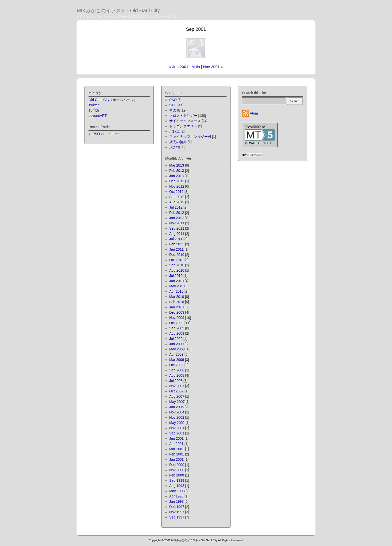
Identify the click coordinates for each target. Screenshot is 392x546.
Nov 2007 (177, 386)
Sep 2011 (177, 228)
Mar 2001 (177, 449)
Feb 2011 (177, 244)
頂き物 (174, 147)
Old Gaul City (99, 100)
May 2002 (177, 423)
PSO (173, 100)
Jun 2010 (176, 281)
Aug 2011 (177, 234)
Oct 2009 (176, 323)
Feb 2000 (177, 475)
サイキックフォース (185, 121)
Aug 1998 (177, 486)
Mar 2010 (177, 297)
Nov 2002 (177, 417)
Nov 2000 (177, 470)
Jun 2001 (176, 438)
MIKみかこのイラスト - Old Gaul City (118, 11)
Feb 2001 (177, 454)
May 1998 (177, 491)
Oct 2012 (176, 192)
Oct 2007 (176, 391)
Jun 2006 (176, 407)
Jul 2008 (176, 381)
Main (196, 67)
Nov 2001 (177, 428)
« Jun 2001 (179, 67)
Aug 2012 (177, 202)
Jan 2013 (176, 176)
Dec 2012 (177, 181)
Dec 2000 (177, 465)
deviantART (98, 116)
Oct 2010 (176, 260)
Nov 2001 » (213, 67)
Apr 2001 (176, 444)
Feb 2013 (177, 171)
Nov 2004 (177, 412)
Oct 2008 (176, 365)
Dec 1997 (177, 507)
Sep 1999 (177, 480)
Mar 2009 (177, 360)
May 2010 (177, 286)
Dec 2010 (177, 255)
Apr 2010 (176, 291)
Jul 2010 (176, 276)
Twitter (94, 105)
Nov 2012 (177, 186)
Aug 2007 (177, 396)
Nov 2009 (177, 318)
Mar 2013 (177, 165)
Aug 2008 (177, 375)
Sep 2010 (177, 265)
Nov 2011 (177, 223)
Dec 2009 (177, 312)
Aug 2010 (177, 270)
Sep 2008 (177, 370)
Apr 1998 (176, 496)
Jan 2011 (176, 249)
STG (173, 105)
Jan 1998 (176, 501)
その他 (174, 110)
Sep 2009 (177, 328)
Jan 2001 (176, 459)
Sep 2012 (177, 197)
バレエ (174, 131)
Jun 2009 (176, 344)
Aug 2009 (177, 333)
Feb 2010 (177, 302)
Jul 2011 (176, 239)
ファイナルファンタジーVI (190, 137)
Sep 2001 (177, 433)
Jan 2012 (176, 218)
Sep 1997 (177, 517)
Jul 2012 (176, 207)
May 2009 (177, 349)
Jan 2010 (176, 307)
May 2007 (177, 402)
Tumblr (94, 110)
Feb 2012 (177, 213)
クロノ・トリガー (183, 116)
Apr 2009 (176, 354)
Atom (254, 113)
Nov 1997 (177, 512)
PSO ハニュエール (107, 134)
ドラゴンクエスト (183, 126)
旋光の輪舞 (178, 142)
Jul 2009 (176, 339)
